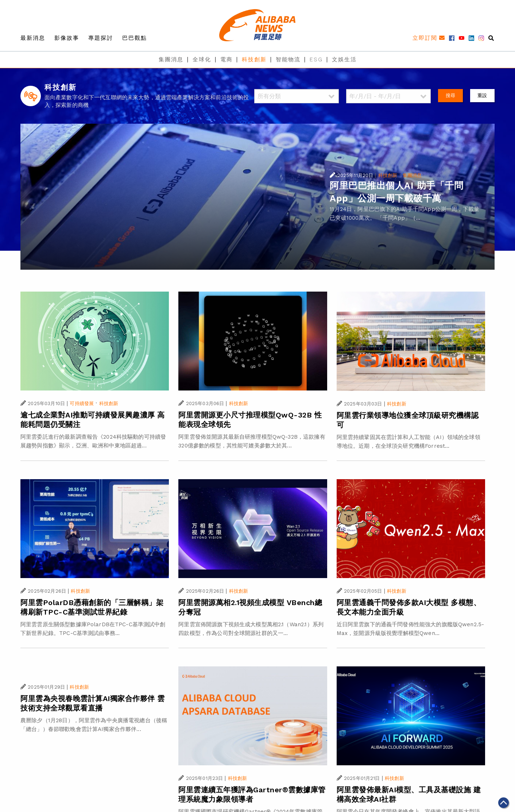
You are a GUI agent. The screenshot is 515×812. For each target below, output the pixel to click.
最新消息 (33, 38)
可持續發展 (82, 403)
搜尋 (450, 95)
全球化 (202, 59)
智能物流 (288, 59)
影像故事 (67, 38)
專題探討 (101, 38)
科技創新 (254, 59)
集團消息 (171, 59)
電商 (226, 59)
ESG (316, 59)
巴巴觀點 (135, 38)
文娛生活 (344, 59)
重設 (482, 95)
